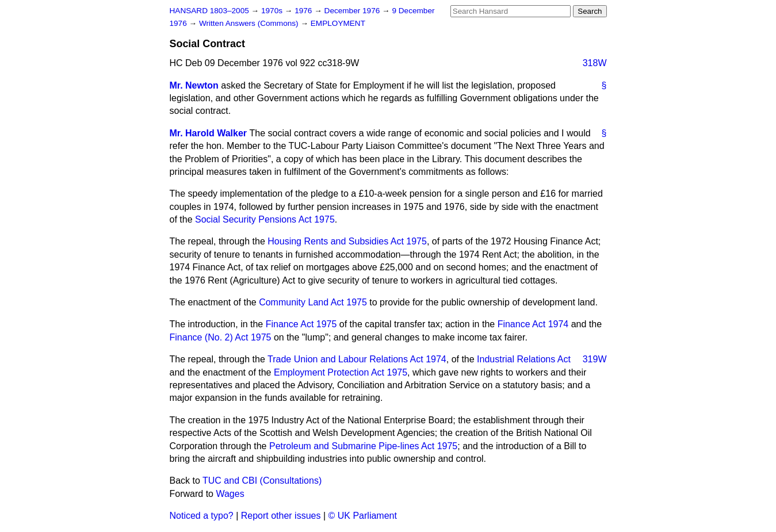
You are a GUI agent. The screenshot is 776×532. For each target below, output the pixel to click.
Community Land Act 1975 (313, 302)
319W (595, 359)
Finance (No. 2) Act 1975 (221, 337)
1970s (273, 11)
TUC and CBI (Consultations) (262, 481)
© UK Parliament (363, 516)
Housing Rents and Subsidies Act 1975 (347, 241)
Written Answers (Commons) (250, 23)
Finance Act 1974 (533, 324)
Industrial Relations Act (524, 359)
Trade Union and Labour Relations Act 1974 (357, 359)
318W (595, 63)
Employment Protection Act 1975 (341, 372)
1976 (304, 11)
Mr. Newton (194, 85)
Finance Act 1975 (301, 324)
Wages (230, 494)
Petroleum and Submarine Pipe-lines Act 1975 (363, 446)
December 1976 (353, 11)
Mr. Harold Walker (209, 133)
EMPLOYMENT (338, 23)
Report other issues (281, 516)
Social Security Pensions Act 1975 (265, 219)
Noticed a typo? (202, 516)
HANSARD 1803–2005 (209, 11)
